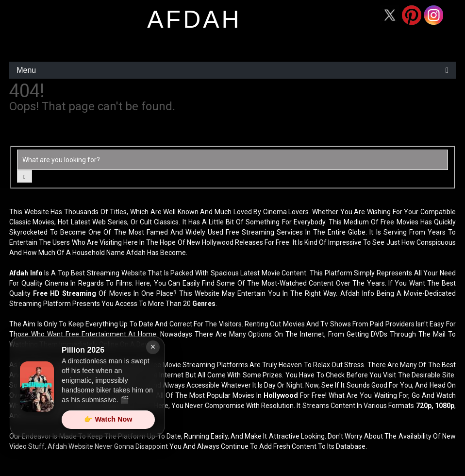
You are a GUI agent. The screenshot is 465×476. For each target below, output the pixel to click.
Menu (26, 70)
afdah (194, 19)
